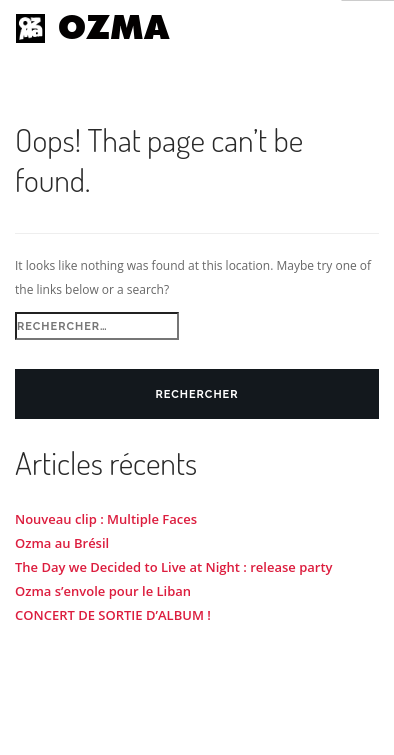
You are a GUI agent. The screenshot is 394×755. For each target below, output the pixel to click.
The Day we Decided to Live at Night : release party (174, 567)
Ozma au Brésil (62, 543)
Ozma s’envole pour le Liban (103, 591)
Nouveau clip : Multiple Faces (106, 519)
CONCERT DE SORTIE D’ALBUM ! (113, 615)
